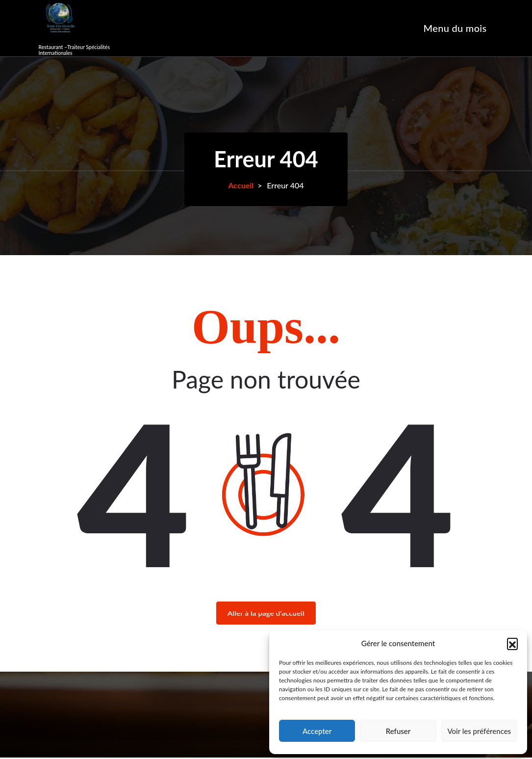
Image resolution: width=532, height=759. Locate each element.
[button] (512, 643)
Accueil (241, 185)
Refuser (398, 731)
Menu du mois (455, 28)
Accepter (317, 731)
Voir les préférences (480, 731)
